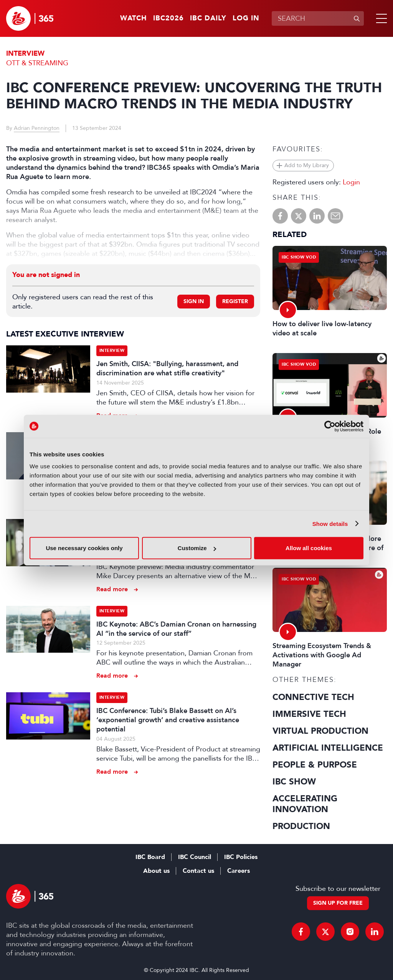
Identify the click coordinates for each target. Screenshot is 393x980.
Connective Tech (313, 697)
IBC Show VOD (299, 257)
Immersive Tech (309, 714)
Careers (239, 871)
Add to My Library (307, 165)
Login (351, 182)
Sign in (194, 301)
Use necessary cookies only (84, 548)
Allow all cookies (309, 548)
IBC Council (195, 857)
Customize (197, 548)
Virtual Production (320, 731)
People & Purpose (315, 765)
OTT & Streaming (37, 63)
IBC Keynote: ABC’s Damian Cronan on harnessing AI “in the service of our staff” (176, 629)
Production (301, 826)
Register (235, 301)
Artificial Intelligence (328, 748)
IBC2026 (168, 18)
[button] (380, 18)
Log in (246, 18)
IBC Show (294, 782)
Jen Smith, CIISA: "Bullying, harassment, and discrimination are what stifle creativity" (167, 368)
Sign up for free (338, 903)
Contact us (198, 871)
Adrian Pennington (37, 128)
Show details (330, 523)
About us (156, 871)
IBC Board (150, 857)
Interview (25, 54)
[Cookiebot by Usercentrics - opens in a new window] (330, 426)
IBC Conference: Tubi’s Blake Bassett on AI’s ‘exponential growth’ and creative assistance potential (168, 720)
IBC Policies (241, 857)
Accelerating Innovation (305, 804)
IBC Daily (208, 18)
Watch (134, 18)
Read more (112, 589)
